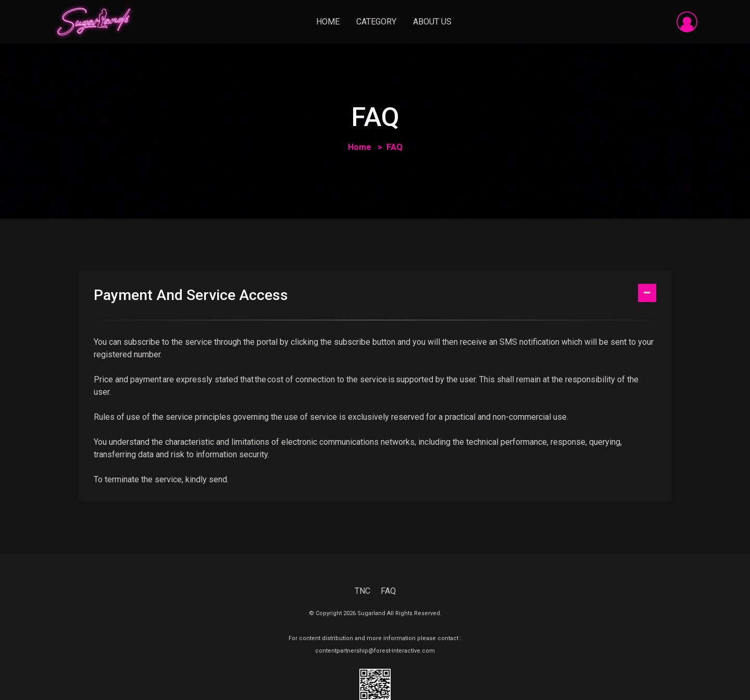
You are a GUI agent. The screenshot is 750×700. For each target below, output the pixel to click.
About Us (432, 22)
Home (328, 22)
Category (376, 22)
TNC (362, 591)
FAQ (388, 591)
